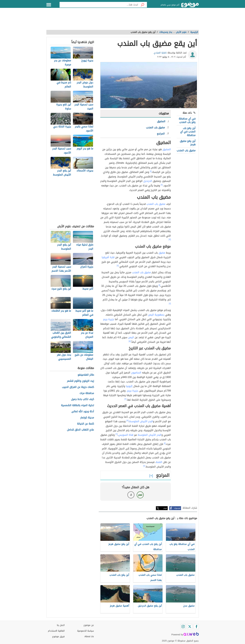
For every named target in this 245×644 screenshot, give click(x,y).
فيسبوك (177, 508)
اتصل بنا (61, 625)
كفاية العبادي (160, 53)
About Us (89, 637)
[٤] (118, 266)
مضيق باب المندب (186, 150)
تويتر (165, 508)
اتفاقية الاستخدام (56, 631)
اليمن (131, 337)
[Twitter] (190, 627)
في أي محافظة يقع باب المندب (187, 120)
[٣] (170, 239)
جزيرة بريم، (132, 391)
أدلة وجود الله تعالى (83, 412)
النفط (159, 462)
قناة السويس (126, 435)
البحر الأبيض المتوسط (141, 421)
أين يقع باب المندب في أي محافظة (188, 132)
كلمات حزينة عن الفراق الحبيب (78, 387)
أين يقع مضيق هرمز (188, 143)
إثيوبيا (129, 386)
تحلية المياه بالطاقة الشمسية (77, 405)
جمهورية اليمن (156, 315)
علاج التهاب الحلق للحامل (80, 430)
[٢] (162, 185)
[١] (151, 171)
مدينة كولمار (87, 418)
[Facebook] (196, 627)
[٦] (125, 399)
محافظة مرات (87, 393)
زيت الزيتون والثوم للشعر (80, 381)
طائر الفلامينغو (86, 375)
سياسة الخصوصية (85, 631)
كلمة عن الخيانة (85, 424)
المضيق (167, 149)
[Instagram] (183, 627)
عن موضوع (89, 625)
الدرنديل (148, 181)
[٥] (130, 341)
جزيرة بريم (109, 319)
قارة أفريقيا (108, 257)
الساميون (136, 373)
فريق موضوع (58, 637)
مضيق (162, 253)
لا (131, 495)
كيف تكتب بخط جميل (83, 399)
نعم (140, 495)
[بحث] (143, 5)
